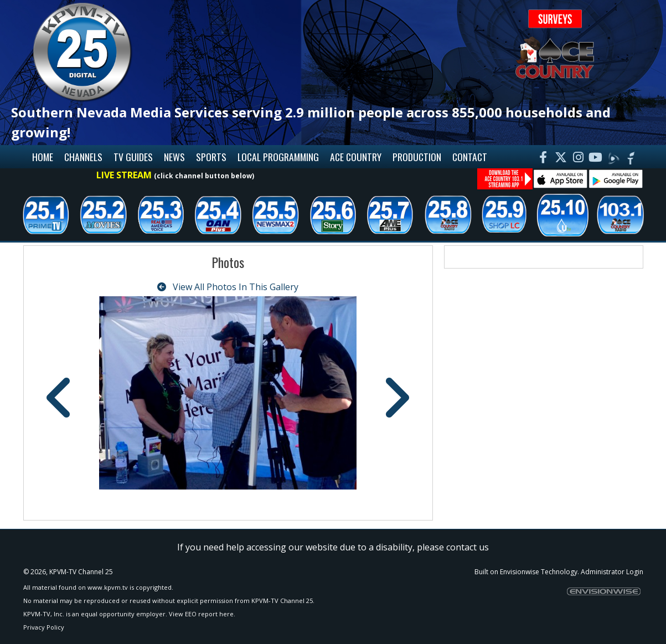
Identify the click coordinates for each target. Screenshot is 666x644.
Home (43, 157)
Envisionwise (520, 572)
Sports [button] (211, 157)
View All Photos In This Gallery (228, 287)
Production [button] (417, 157)
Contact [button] (470, 157)
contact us (468, 547)
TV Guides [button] (133, 157)
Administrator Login (612, 572)
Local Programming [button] (278, 157)
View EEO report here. (202, 614)
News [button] (174, 157)
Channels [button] (83, 157)
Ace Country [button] (356, 157)
